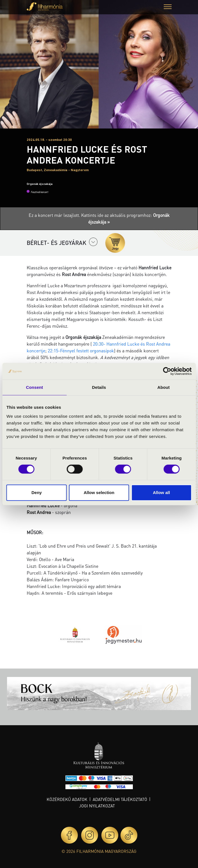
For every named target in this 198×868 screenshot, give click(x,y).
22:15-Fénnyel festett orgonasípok (81, 351)
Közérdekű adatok (67, 799)
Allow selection (99, 492)
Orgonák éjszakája (40, 184)
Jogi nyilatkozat (97, 806)
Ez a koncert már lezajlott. (55, 215)
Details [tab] (99, 387)
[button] (168, 7)
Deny (37, 492)
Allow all (161, 492)
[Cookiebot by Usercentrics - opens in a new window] (167, 371)
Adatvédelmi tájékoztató (120, 799)
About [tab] (163, 387)
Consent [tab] (34, 387)
